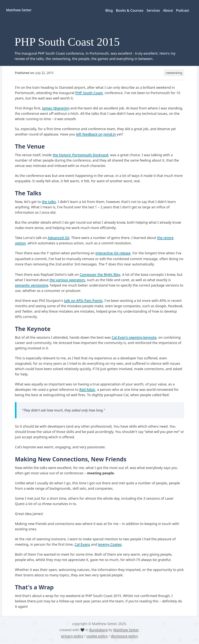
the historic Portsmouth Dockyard (80, 155)
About (168, 10)
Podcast (183, 10)
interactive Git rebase (113, 253)
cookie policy (97, 636)
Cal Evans (82, 544)
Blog (109, 10)
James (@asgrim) (56, 108)
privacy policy (72, 636)
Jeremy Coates (110, 544)
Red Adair (87, 389)
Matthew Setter (126, 630)
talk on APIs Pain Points (83, 301)
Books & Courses (130, 10)
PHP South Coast (89, 93)
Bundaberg (99, 630)
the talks (49, 202)
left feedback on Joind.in (96, 134)
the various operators (67, 280)
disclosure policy (124, 636)
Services (153, 10)
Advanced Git (59, 238)
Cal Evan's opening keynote (134, 337)
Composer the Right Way (100, 274)
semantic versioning (32, 285)
